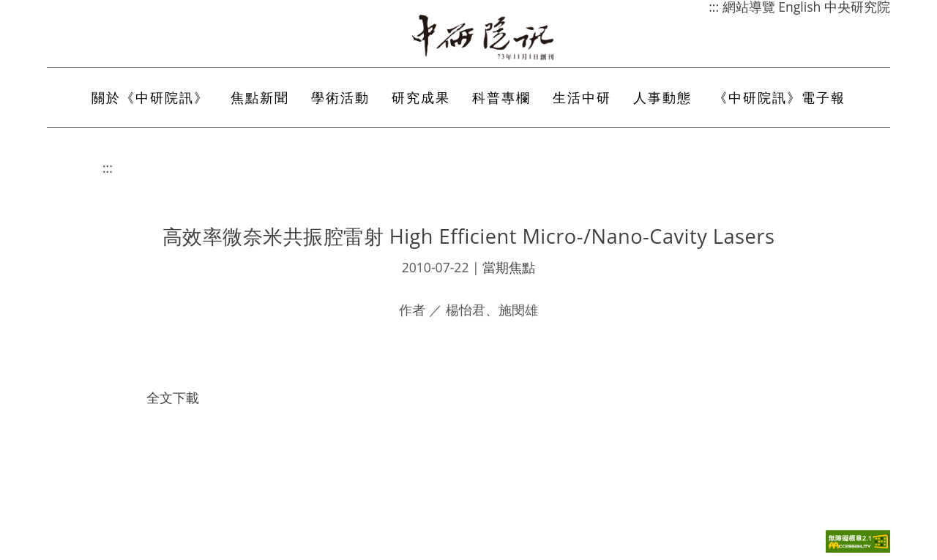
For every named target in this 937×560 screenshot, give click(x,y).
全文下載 (173, 397)
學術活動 (340, 97)
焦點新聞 (260, 97)
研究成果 (421, 97)
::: (108, 168)
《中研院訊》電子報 (780, 97)
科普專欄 (501, 97)
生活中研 (582, 97)
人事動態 (662, 97)
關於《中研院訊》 (150, 97)
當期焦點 (509, 267)
